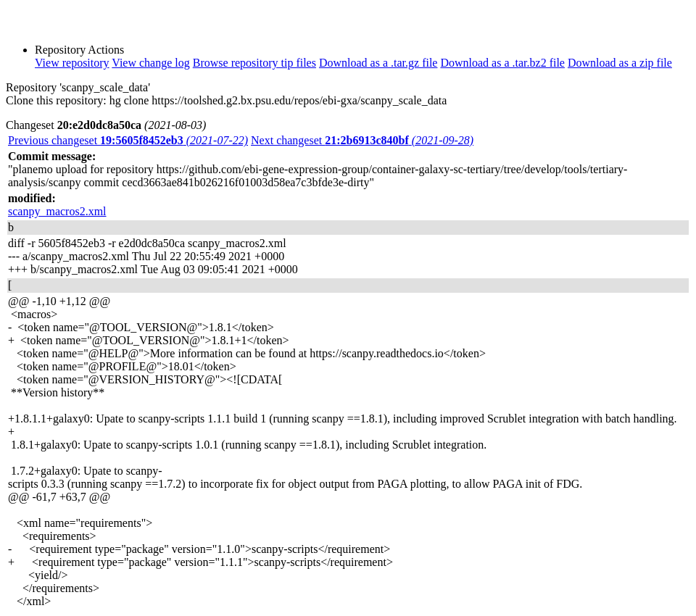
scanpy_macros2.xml (57, 211)
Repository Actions (79, 50)
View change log (150, 63)
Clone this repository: (56, 100)
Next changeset (362, 140)
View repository (72, 63)
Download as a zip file (620, 63)
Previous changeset (128, 140)
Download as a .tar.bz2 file (502, 63)
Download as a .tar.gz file (378, 63)
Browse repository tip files (254, 63)
